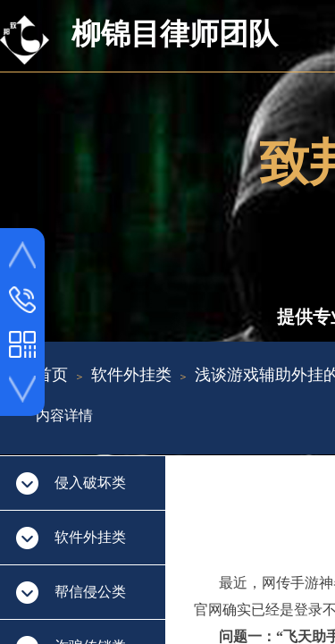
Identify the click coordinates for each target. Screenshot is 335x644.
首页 (52, 375)
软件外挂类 (131, 375)
